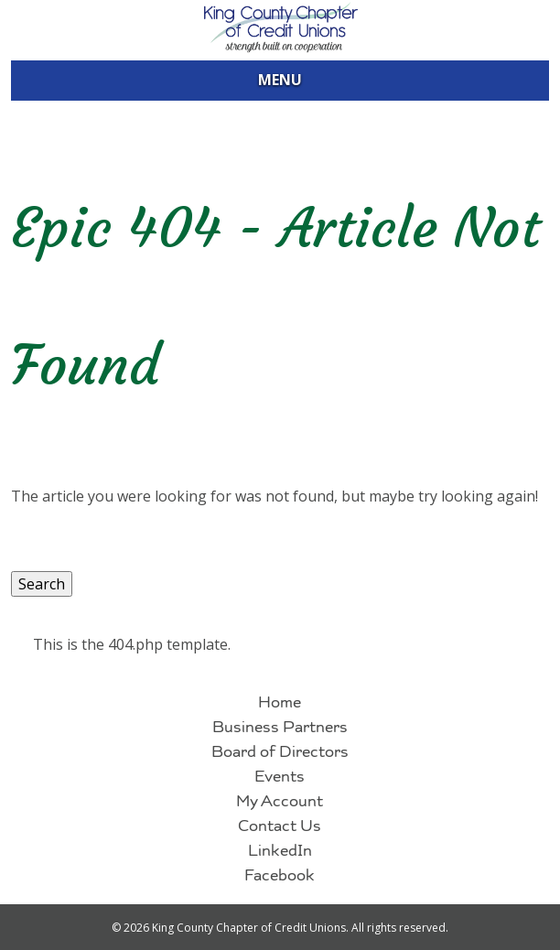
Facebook (280, 877)
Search (42, 584)
